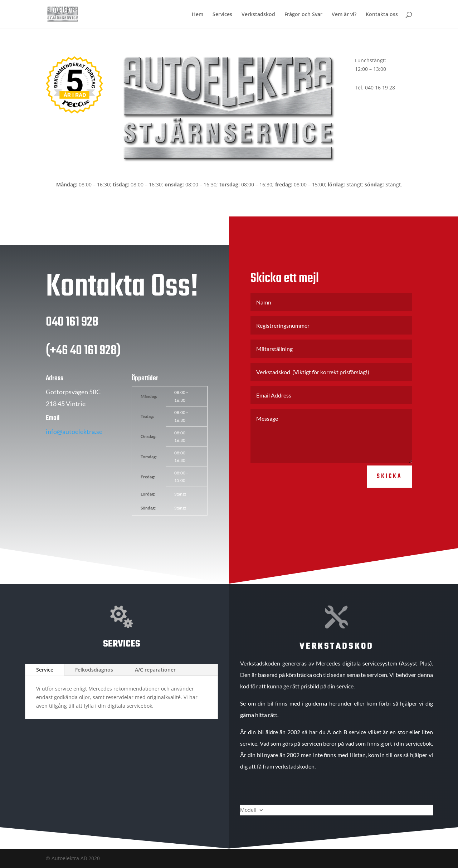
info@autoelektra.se (74, 440)
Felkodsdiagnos (94, 670)
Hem (198, 15)
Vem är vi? (344, 15)
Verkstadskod (258, 15)
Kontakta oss (382, 15)
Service (45, 670)
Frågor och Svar (303, 15)
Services (222, 15)
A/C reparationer (155, 670)
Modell (248, 810)
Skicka (389, 485)
